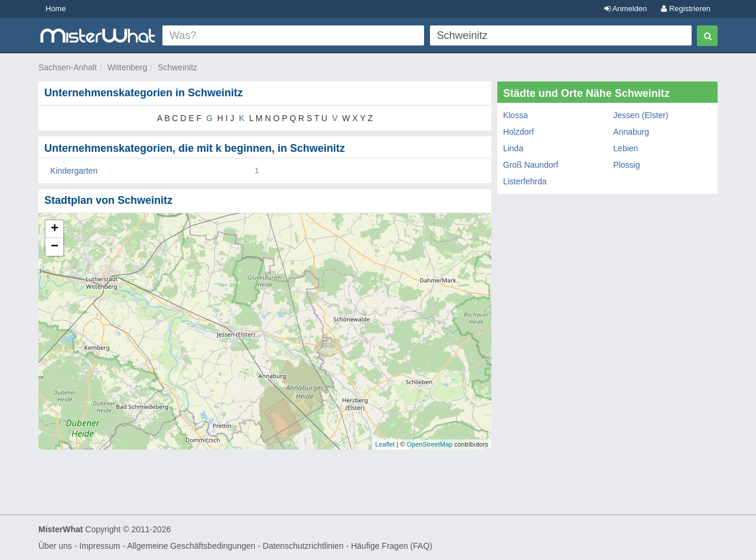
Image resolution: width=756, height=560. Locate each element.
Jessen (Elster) (641, 115)
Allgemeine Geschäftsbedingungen (191, 546)
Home (56, 9)
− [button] (55, 247)
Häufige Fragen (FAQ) (392, 546)
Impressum (100, 546)
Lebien (625, 148)
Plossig (626, 165)
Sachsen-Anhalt (68, 67)
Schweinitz (177, 67)
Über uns (55, 546)
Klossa (516, 115)
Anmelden (625, 9)
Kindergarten (74, 171)
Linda (513, 148)
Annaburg (631, 132)
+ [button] (55, 229)
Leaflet (385, 444)
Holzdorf (519, 132)
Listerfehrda (525, 181)
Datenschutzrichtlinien (303, 546)
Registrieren (686, 9)
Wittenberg (128, 67)
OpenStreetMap (429, 444)
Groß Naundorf (531, 165)
